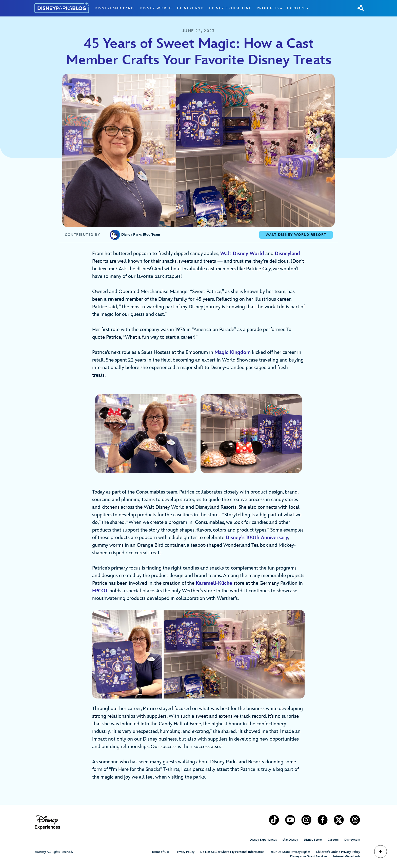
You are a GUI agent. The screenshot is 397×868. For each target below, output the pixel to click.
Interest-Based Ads (347, 856)
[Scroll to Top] (381, 852)
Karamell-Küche (214, 583)
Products (268, 8)
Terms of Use (161, 852)
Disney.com (352, 840)
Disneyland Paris (115, 8)
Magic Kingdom (233, 352)
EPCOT (100, 591)
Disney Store (313, 840)
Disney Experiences (263, 840)
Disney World (156, 8)
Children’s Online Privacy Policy (338, 852)
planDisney (290, 840)
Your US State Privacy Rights (290, 852)
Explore (296, 8)
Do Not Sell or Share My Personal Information (232, 852)
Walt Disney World (242, 254)
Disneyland (190, 8)
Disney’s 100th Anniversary (257, 538)
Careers (333, 840)
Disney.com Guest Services (309, 856)
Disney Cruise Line (230, 8)
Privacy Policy (185, 852)
